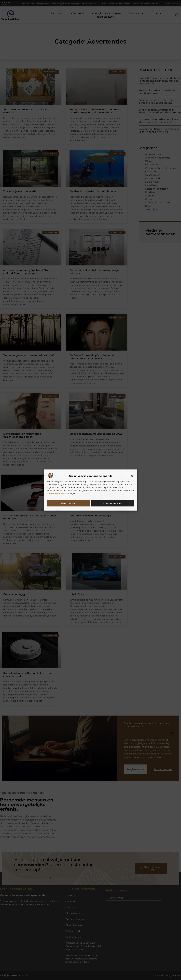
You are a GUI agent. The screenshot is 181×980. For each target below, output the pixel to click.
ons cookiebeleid (56, 493)
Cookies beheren (113, 503)
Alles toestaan (68, 503)
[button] (132, 476)
